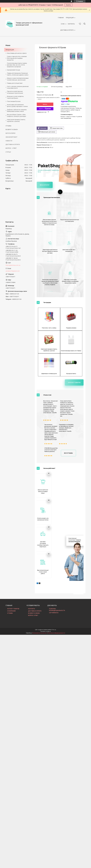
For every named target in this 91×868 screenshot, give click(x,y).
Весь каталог (44, 185)
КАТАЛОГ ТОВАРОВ (13, 477)
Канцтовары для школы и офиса (17, 53)
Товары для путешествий (15, 83)
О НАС (63, 24)
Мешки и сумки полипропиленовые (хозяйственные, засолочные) (18, 79)
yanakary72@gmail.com (13, 271)
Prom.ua (54, 498)
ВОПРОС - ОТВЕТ (11, 148)
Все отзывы (70, 382)
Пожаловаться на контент (40, 501)
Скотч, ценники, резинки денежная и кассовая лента (18, 87)
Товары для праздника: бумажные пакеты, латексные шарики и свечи (18, 74)
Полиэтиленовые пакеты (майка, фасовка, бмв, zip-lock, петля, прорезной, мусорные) (17, 65)
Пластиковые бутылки (14, 101)
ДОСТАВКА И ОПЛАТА (67, 30)
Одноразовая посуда (13, 70)
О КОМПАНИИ (11, 479)
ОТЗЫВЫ (8, 126)
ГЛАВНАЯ (61, 18)
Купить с (45, 109)
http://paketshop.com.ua (13, 265)
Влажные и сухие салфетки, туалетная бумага (15, 97)
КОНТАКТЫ (71, 24)
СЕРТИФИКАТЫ (54, 481)
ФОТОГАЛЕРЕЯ (10, 133)
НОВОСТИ (9, 141)
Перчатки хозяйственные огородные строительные (15, 92)
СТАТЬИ (8, 152)
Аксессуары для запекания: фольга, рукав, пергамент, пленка (17, 105)
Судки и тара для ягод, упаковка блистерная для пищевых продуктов (17, 58)
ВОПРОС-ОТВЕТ (33, 483)
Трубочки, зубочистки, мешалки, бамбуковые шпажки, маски (17, 110)
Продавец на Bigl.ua (46, 499)
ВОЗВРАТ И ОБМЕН (12, 129)
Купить (68, 5)
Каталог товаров (76, 312)
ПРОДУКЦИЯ (70, 18)
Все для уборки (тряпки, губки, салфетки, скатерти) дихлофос (17, 115)
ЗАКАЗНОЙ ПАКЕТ (11, 137)
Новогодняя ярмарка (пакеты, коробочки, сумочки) (16, 120)
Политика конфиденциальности (56, 501)
